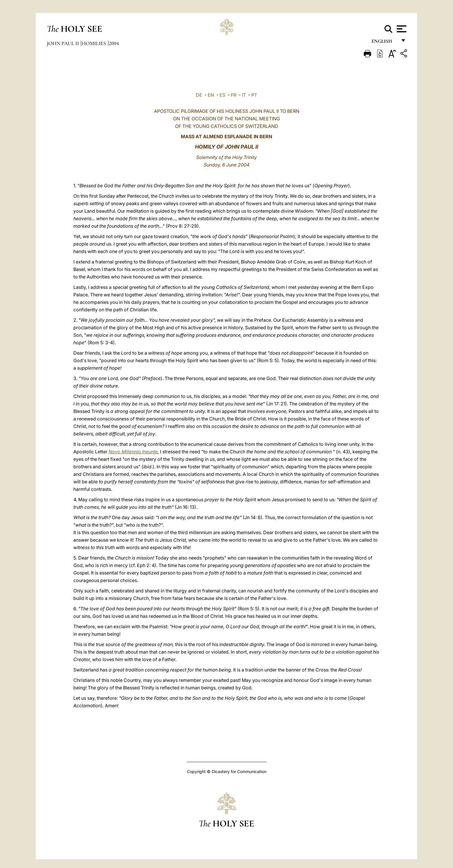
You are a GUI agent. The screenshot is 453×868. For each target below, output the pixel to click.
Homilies (94, 43)
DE (199, 95)
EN (211, 95)
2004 (114, 43)
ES (222, 95)
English (384, 43)
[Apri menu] (401, 29)
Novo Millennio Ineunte (133, 452)
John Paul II (63, 43)
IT (244, 95)
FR (234, 95)
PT (254, 95)
